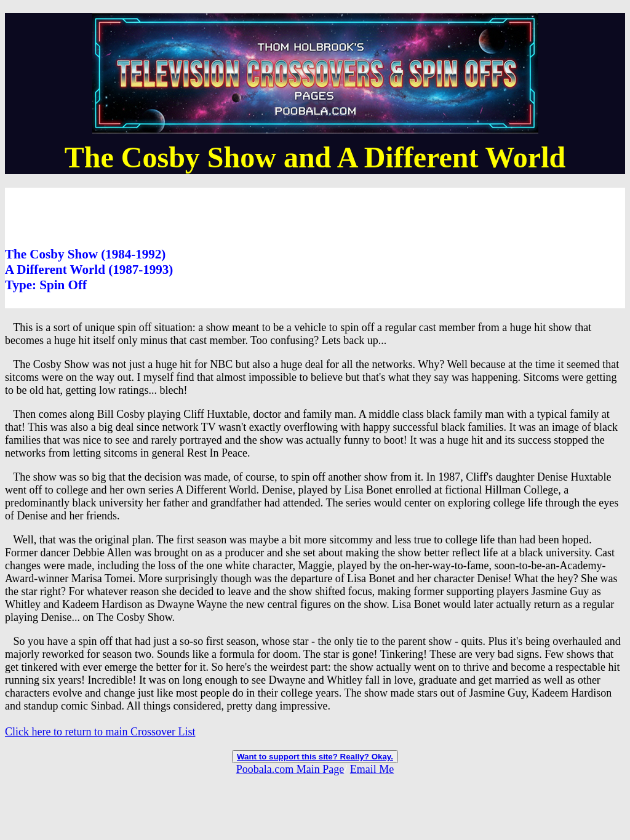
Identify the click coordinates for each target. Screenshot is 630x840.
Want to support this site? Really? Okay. (315, 757)
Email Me (372, 769)
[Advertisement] (229, 215)
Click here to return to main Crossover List (100, 732)
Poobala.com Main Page (290, 769)
